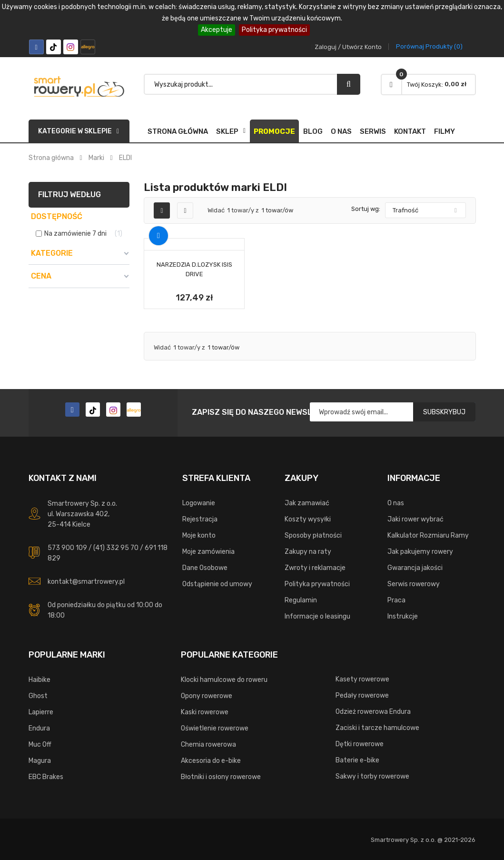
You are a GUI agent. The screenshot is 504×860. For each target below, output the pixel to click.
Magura (40, 761)
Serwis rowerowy (414, 584)
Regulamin (301, 600)
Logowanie (199, 503)
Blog (313, 131)
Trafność (405, 210)
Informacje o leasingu (317, 616)
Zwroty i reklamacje (315, 568)
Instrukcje (403, 616)
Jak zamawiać (307, 503)
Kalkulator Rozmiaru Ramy (428, 535)
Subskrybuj (444, 412)
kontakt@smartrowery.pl (86, 582)
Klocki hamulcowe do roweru (224, 680)
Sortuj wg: (366, 209)
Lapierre (41, 712)
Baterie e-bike (357, 760)
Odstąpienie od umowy (217, 584)
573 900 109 (67, 548)
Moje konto (199, 535)
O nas (341, 131)
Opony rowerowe (207, 696)
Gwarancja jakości (415, 568)
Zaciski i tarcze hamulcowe (377, 728)
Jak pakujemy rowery (420, 552)
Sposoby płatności (313, 535)
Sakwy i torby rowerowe (372, 776)
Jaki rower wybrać (415, 519)
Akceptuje (217, 30)
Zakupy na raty (308, 552)
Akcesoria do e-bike (211, 761)
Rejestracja (200, 519)
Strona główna (178, 131)
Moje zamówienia (208, 552)
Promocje (274, 131)
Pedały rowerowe (362, 695)
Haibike (40, 680)
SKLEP (227, 131)
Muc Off (40, 745)
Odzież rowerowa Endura (373, 712)
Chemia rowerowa (208, 745)
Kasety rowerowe (362, 679)
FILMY (445, 131)
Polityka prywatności (274, 30)
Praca (396, 600)
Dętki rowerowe (360, 744)
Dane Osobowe (205, 568)
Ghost (38, 696)
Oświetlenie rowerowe (215, 728)
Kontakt (410, 131)
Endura (39, 728)
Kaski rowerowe (205, 712)
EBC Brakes (46, 777)
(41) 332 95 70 (116, 548)
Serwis (373, 131)
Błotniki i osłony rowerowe (221, 777)
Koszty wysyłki (308, 519)
